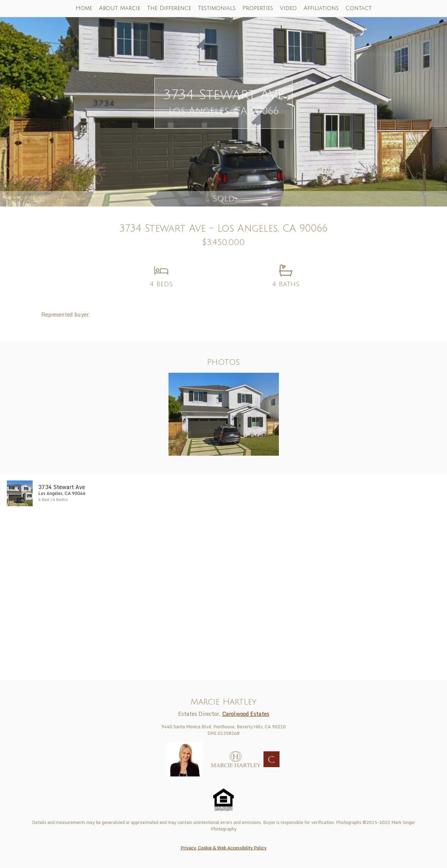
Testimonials (217, 8)
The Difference (169, 8)
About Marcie (120, 8)
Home (84, 8)
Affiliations (321, 8)
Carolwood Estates (246, 714)
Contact (359, 8)
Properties (258, 8)
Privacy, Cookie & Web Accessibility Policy (223, 848)
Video (288, 8)
